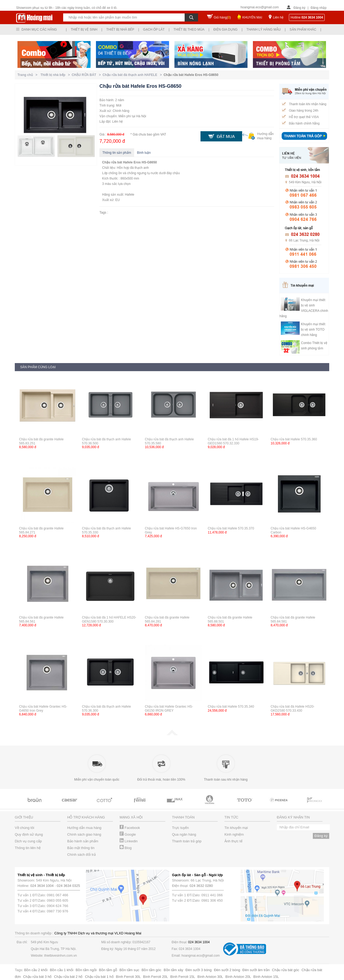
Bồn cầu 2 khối (36, 970)
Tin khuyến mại (236, 828)
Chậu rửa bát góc (286, 970)
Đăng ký (299, 8)
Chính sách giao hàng (84, 834)
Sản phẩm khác (303, 30)
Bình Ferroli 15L (183, 977)
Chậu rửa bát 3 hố (37, 977)
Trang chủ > (28, 75)
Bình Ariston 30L (210, 977)
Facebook (130, 828)
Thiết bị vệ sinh (84, 30)
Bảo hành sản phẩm (83, 841)
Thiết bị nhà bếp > (56, 75)
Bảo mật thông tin (81, 848)
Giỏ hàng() (222, 17)
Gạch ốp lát (154, 30)
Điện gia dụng (225, 30)
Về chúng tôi (24, 828)
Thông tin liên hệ (28, 848)
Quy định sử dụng (29, 834)
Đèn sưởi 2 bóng (227, 970)
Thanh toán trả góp (187, 841)
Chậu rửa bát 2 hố (68, 977)
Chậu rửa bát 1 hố (99, 977)
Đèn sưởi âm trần (256, 970)
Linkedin (129, 841)
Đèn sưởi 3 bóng (198, 970)
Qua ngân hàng (184, 834)
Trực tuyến (180, 828)
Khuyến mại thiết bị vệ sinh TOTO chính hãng (313, 330)
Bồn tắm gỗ (108, 970)
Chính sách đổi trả (81, 855)
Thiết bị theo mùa (189, 30)
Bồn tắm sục (130, 970)
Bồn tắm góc (152, 970)
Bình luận (144, 153)
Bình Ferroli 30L (128, 977)
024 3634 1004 (42, 886)
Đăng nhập (319, 8)
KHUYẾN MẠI (252, 17)
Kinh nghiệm (234, 834)
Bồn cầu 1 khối (62, 970)
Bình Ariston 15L (266, 977)
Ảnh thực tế (233, 841)
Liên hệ (278, 17)
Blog (126, 848)
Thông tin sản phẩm (117, 153)
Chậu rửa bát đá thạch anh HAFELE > (133, 75)
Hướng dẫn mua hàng (84, 828)
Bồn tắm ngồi (86, 970)
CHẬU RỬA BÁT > (87, 75)
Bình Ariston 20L (238, 977)
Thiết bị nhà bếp (120, 30)
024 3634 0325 (68, 886)
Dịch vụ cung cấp (28, 841)
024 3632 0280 (201, 886)
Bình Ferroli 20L (155, 977)
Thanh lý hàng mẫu (264, 30)
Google (128, 834)
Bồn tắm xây (173, 970)
